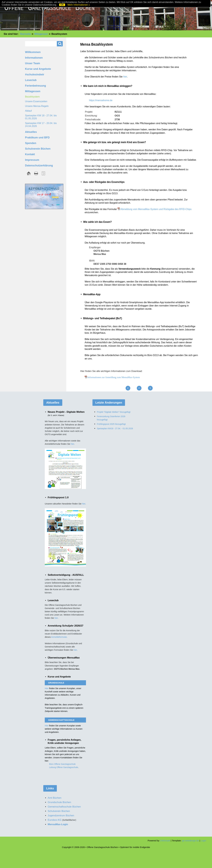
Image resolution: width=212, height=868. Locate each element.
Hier (47, 688)
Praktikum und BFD (37, 138)
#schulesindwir (35, 75)
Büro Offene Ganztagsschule (62, 764)
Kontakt (30, 154)
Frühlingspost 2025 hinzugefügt (111, 424)
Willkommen (33, 52)
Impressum (32, 160)
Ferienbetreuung (35, 86)
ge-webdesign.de (191, 841)
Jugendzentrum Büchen (61, 816)
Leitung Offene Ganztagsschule (64, 767)
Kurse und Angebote (38, 69)
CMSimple (165, 841)
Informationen (34, 58)
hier (125, 77)
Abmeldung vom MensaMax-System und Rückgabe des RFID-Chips (156, 209)
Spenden (31, 143)
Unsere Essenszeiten (36, 101)
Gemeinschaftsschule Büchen (64, 807)
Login (203, 841)
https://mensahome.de (101, 100)
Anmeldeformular (59, 637)
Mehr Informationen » (79, 5)
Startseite (25, 34)
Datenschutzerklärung (39, 166)
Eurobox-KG (55, 820)
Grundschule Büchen (59, 802)
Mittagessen (41, 34)
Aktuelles (31, 132)
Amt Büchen (55, 798)
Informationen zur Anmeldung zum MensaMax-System (114, 377)
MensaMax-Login (58, 824)
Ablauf (28, 111)
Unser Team (33, 63)
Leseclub (31, 80)
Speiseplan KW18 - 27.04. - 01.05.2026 (115, 428)
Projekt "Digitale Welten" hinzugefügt (114, 412)
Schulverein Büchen (38, 149)
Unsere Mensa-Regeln (37, 106)
